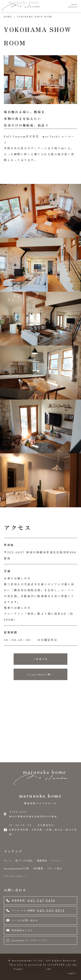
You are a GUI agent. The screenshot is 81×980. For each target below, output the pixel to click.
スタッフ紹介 (55, 868)
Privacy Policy (35, 969)
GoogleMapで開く (41, 674)
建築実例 (42, 860)
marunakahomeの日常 (17, 868)
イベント (56, 860)
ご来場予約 (40, 659)
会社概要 (38, 868)
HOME (8, 17)
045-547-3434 (31, 901)
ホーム (8, 860)
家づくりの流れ (24, 860)
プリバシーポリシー (15, 876)
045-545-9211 (36, 911)
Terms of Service (65, 969)
